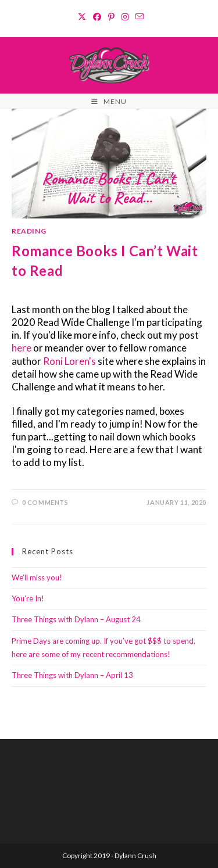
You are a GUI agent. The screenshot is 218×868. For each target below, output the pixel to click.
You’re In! (28, 598)
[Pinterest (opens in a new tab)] (111, 17)
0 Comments (45, 502)
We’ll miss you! (37, 578)
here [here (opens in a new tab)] (22, 348)
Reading (29, 231)
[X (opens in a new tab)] (82, 17)
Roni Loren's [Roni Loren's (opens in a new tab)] (70, 361)
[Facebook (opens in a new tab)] (97, 17)
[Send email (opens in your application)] (138, 17)
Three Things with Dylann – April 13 (72, 675)
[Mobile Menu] (109, 102)
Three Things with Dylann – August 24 (76, 619)
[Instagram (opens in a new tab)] (125, 17)
